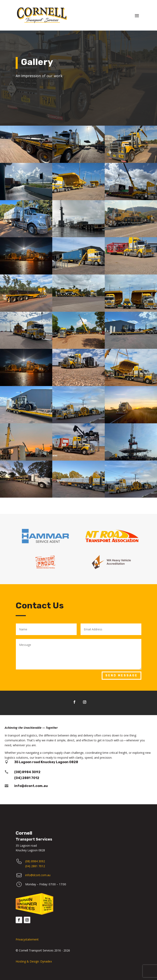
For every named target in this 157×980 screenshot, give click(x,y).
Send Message (122, 675)
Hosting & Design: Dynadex (34, 961)
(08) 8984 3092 (27, 772)
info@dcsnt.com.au (31, 786)
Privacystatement (27, 939)
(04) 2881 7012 (35, 866)
